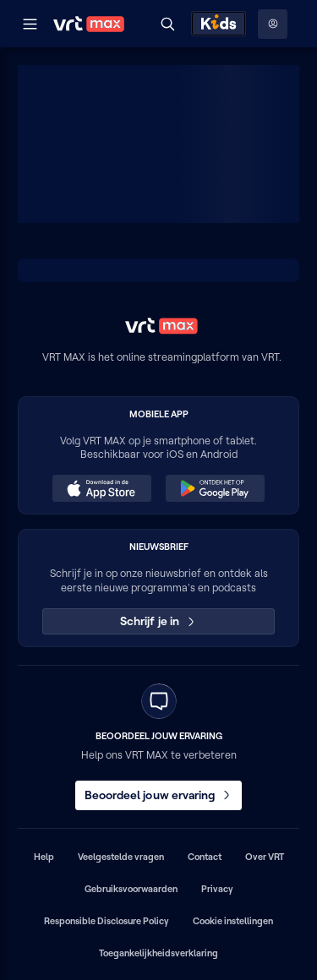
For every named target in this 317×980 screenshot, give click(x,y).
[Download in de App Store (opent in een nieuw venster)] (101, 488)
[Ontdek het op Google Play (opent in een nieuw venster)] (215, 488)
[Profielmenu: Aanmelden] (273, 24)
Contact (205, 857)
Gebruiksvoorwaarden (131, 889)
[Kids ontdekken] (219, 24)
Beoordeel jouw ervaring (159, 795)
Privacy (217, 889)
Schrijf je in (158, 621)
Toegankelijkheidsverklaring (158, 953)
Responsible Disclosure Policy (107, 921)
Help (44, 857)
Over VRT (265, 857)
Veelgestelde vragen (121, 857)
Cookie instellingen (233, 921)
